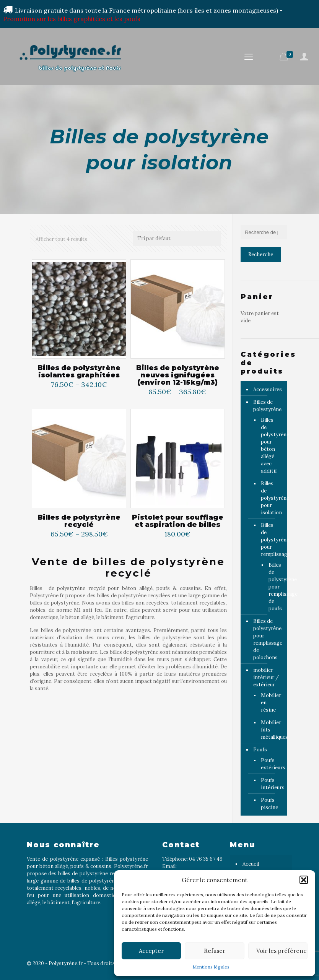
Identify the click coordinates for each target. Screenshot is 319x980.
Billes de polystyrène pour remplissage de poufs (272, 587)
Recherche (261, 254)
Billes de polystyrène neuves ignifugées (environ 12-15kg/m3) (178, 375)
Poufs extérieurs (270, 764)
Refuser (215, 951)
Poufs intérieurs (270, 784)
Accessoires (268, 389)
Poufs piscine (269, 804)
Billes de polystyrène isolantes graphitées (79, 372)
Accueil (251, 864)
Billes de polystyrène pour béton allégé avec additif (270, 445)
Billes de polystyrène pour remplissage (270, 540)
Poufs (260, 750)
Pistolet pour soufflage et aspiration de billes (178, 521)
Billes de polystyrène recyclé (79, 521)
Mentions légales (211, 967)
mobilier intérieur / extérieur (266, 677)
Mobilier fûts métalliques (270, 730)
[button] (304, 880)
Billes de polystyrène (267, 406)
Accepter (151, 951)
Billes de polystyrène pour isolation (270, 498)
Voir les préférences (282, 951)
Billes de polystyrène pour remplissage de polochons (268, 639)
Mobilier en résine (270, 703)
